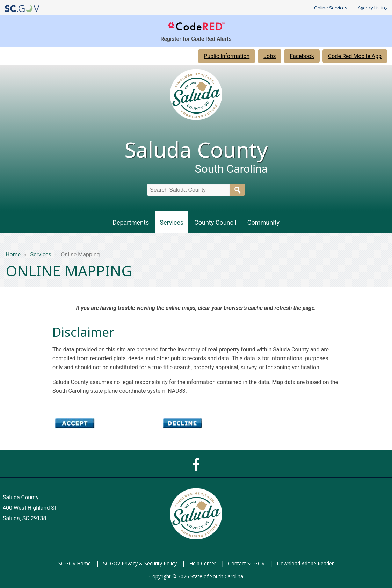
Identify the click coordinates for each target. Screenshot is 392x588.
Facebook (302, 56)
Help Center (203, 563)
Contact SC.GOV (246, 563)
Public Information (227, 56)
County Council (215, 222)
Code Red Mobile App (355, 56)
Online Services (331, 8)
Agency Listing (373, 8)
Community (263, 222)
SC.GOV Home (75, 563)
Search (238, 190)
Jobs (270, 56)
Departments (131, 222)
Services (172, 222)
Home (13, 255)
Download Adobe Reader (305, 563)
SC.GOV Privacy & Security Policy (140, 563)
